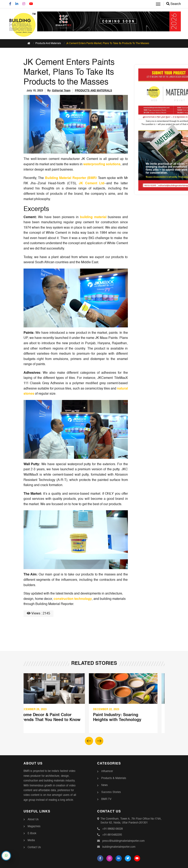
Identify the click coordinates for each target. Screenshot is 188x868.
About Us (33, 819)
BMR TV (106, 799)
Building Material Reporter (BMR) (71, 178)
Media (31, 840)
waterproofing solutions (102, 164)
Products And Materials (48, 43)
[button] (99, 741)
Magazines (34, 826)
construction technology (73, 599)
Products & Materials (114, 778)
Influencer (107, 771)
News (105, 785)
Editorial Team (61, 91)
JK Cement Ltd (92, 183)
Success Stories (111, 792)
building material (93, 217)
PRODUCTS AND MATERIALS (93, 91)
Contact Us (34, 847)
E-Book (32, 833)
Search (174, 4)
